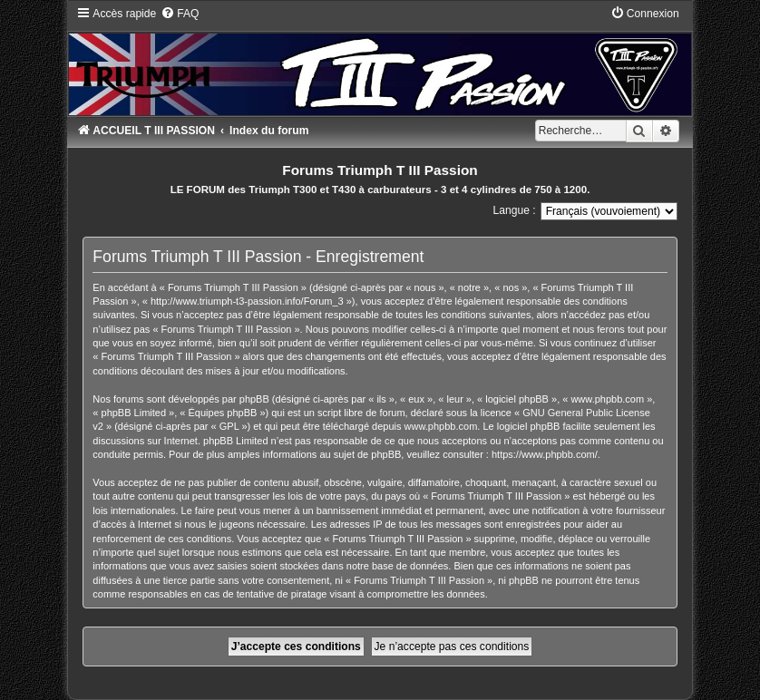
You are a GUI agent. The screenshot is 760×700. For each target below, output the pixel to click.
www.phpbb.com (441, 426)
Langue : (515, 210)
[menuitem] (180, 14)
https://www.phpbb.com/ (545, 454)
